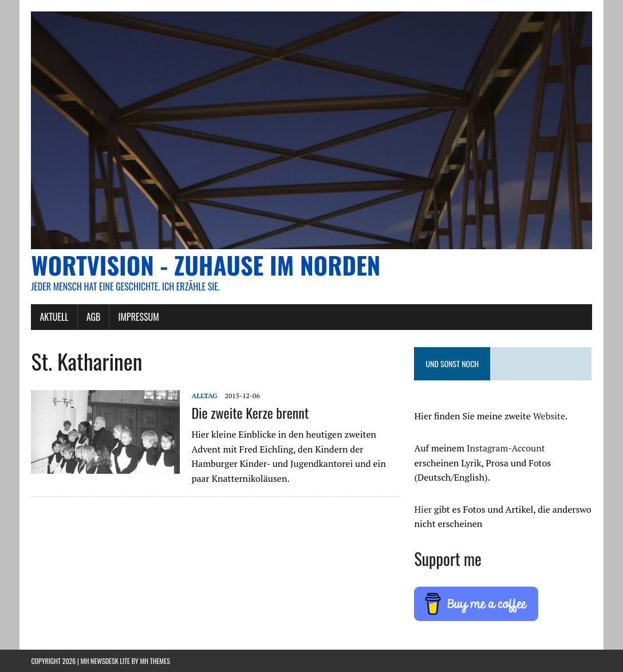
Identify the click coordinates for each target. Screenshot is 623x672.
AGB (94, 317)
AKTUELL (54, 317)
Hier (423, 509)
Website (549, 416)
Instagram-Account (506, 448)
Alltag (204, 396)
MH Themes (155, 661)
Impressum (138, 317)
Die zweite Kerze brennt (250, 412)
